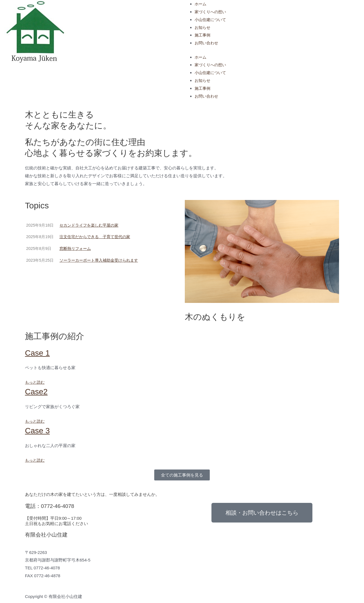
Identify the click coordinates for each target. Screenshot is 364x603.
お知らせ (203, 27)
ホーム (201, 4)
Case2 (37, 391)
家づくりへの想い (211, 12)
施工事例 (203, 35)
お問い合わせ (207, 43)
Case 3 (38, 430)
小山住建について (211, 19)
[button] (182, 475)
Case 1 (38, 353)
